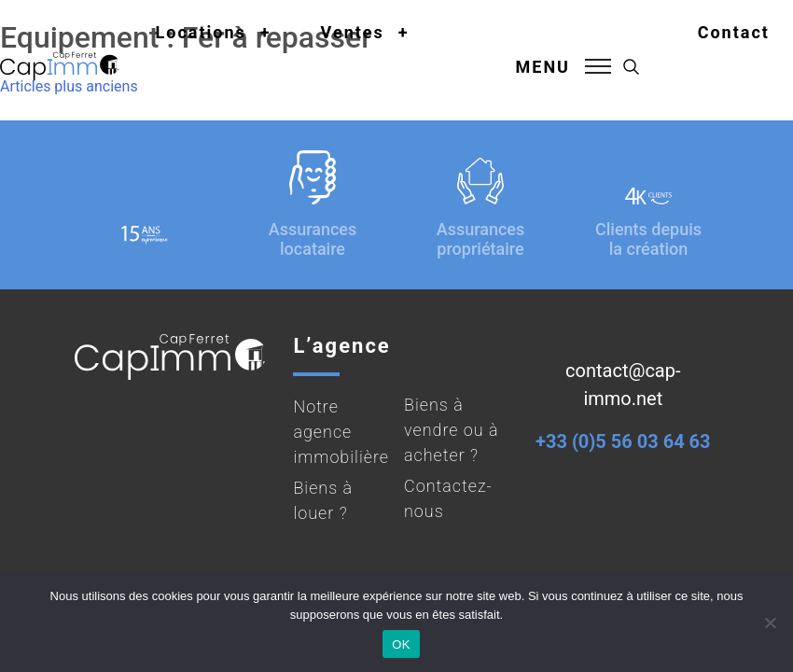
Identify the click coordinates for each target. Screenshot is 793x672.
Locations (201, 32)
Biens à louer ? (323, 500)
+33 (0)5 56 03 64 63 (623, 441)
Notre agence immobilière (341, 432)
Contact (734, 32)
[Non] (770, 623)
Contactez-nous (448, 498)
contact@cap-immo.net (623, 385)
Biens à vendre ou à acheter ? (452, 430)
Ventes (353, 32)
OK (401, 644)
